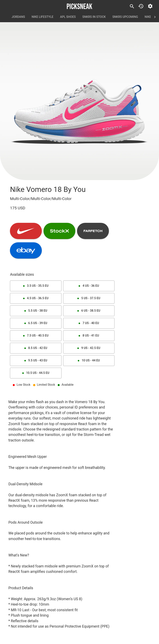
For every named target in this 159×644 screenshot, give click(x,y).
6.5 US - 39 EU (36, 323)
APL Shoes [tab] (68, 17)
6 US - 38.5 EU (89, 311)
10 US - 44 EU (89, 361)
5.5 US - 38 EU (36, 311)
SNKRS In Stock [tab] (94, 17)
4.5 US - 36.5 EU (36, 298)
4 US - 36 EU (89, 286)
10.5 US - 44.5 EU (36, 373)
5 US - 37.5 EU (89, 298)
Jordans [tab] (18, 17)
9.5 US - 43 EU (36, 361)
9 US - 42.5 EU (89, 348)
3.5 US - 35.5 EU (36, 286)
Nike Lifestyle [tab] (43, 17)
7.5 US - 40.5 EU (36, 336)
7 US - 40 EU (89, 323)
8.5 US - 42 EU (36, 348)
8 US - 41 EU (89, 336)
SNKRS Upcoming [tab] (125, 17)
